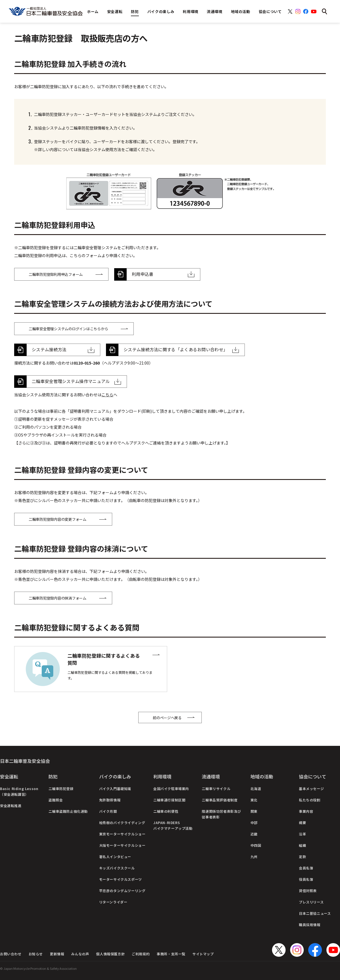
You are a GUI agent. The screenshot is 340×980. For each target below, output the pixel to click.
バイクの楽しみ (115, 776)
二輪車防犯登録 (61, 789)
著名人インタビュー (115, 857)
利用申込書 (143, 274)
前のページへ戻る (167, 718)
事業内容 (306, 811)
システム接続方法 (49, 349)
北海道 (256, 789)
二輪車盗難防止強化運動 (68, 811)
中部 (254, 823)
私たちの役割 (310, 800)
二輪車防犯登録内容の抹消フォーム (58, 598)
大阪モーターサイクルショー (122, 845)
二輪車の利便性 (166, 811)
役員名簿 (306, 879)
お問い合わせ (11, 954)
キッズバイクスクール (117, 868)
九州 (254, 857)
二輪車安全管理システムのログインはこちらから (68, 329)
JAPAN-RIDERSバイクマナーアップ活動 (173, 825)
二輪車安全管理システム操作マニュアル (71, 381)
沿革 (302, 834)
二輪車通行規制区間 (169, 800)
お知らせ (36, 954)
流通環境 (211, 776)
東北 (254, 800)
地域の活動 (262, 776)
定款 (302, 857)
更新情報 (57, 954)
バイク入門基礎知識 (115, 789)
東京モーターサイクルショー (122, 834)
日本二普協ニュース (315, 913)
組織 (302, 845)
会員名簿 (306, 868)
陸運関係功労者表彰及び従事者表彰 (221, 814)
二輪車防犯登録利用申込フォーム (56, 274)
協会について (313, 776)
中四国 (256, 845)
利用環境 (162, 776)
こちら (107, 395)
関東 (254, 811)
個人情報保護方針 (110, 954)
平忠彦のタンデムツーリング (122, 891)
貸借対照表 (308, 891)
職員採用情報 (310, 925)
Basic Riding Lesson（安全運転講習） (19, 791)
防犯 (53, 776)
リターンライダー (113, 902)
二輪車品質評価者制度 (220, 800)
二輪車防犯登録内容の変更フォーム (58, 519)
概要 (302, 823)
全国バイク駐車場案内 (171, 789)
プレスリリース (311, 902)
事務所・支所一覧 (171, 954)
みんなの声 (80, 954)
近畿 (254, 834)
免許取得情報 (110, 800)
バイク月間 (108, 811)
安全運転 (9, 776)
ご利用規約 (141, 954)
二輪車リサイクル (216, 789)
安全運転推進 (11, 806)
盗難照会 (56, 800)
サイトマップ (203, 954)
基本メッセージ (311, 789)
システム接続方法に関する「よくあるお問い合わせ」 (176, 349)
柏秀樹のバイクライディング (122, 823)
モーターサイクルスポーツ (121, 879)
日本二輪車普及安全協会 (25, 761)
